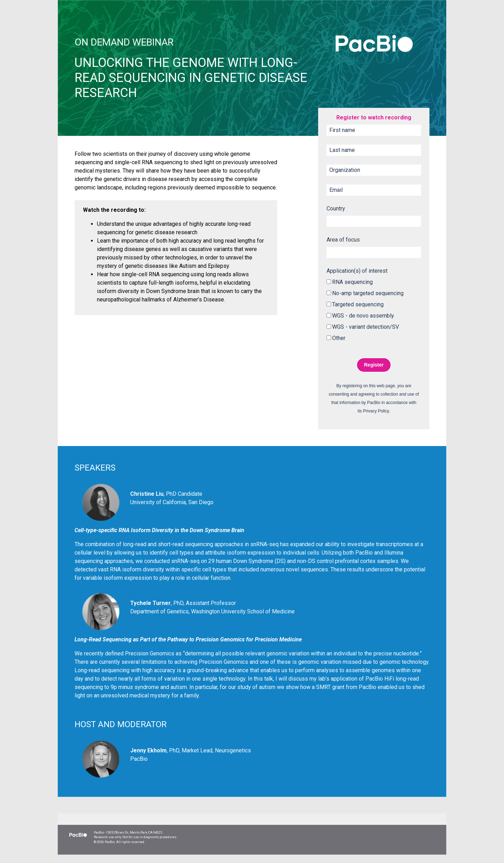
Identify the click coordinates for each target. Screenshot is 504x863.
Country (336, 208)
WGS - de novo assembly (363, 316)
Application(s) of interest (357, 271)
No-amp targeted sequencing (368, 293)
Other (339, 338)
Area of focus (343, 240)
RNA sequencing (352, 282)
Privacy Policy (376, 411)
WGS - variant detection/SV (366, 327)
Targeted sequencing (358, 304)
